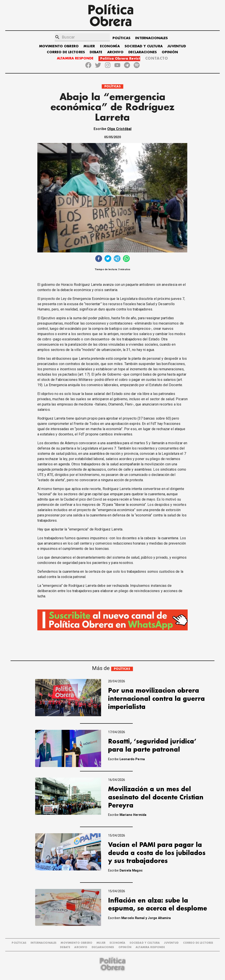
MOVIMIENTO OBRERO (59, 46)
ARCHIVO (115, 52)
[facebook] (99, 259)
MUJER (89, 46)
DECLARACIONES (142, 52)
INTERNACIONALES (151, 38)
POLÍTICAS (121, 38)
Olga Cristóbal (119, 129)
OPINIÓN (170, 52)
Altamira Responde (150, 947)
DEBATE (96, 52)
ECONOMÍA (110, 46)
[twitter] (108, 259)
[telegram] (117, 259)
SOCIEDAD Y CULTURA (144, 46)
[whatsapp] (126, 259)
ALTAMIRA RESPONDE (75, 58)
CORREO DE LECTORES (66, 52)
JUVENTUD (177, 46)
